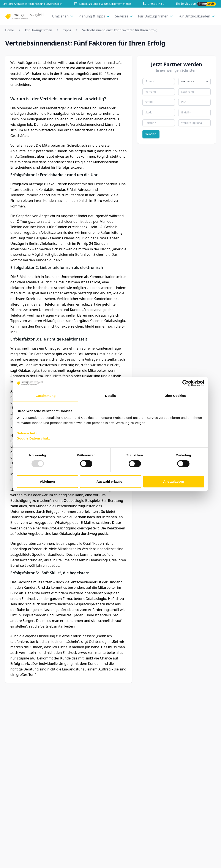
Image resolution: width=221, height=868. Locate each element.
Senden (151, 134)
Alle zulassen (174, 481)
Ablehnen (47, 481)
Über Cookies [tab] (175, 396)
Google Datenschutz (33, 438)
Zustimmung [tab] (46, 396)
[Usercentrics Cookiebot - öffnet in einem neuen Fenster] (185, 383)
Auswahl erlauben (110, 481)
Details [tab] (110, 396)
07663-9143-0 (153, 4)
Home (9, 30)
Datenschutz (27, 433)
